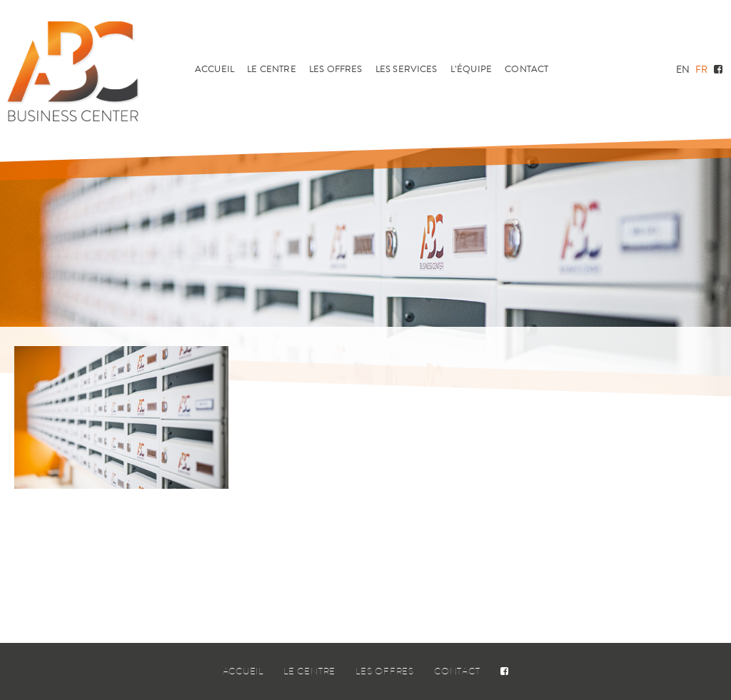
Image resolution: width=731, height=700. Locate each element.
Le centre (271, 69)
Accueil (215, 69)
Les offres (336, 69)
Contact (526, 69)
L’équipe (471, 69)
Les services (407, 69)
